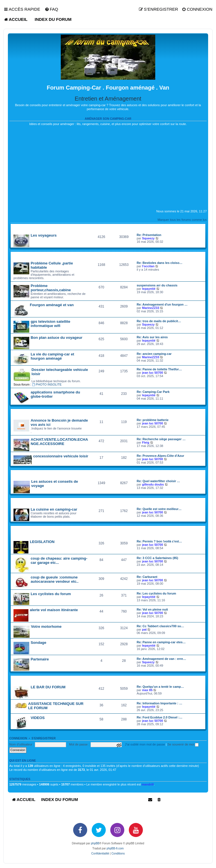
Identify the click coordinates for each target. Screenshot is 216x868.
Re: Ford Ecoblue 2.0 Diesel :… (160, 717)
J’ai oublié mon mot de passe (145, 744)
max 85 (147, 690)
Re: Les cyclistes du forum (156, 593)
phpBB (95, 843)
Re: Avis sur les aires (152, 337)
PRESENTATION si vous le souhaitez (38, 227)
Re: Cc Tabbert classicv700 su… (160, 626)
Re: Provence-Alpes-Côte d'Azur (160, 456)
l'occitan (148, 266)
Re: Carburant (147, 577)
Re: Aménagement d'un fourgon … (162, 304)
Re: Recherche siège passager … (161, 439)
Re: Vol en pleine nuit (152, 609)
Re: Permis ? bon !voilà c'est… (159, 541)
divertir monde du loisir (30, 679)
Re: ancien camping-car (154, 354)
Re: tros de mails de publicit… (159, 321)
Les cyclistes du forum (51, 594)
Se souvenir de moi (183, 744)
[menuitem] (51, 9)
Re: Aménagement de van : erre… (161, 659)
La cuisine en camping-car (54, 509)
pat (144, 629)
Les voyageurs (44, 235)
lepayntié (149, 289)
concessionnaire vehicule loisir (61, 456)
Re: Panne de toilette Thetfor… (159, 369)
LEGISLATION (42, 542)
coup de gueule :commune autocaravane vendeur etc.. (55, 579)
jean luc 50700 (153, 373)
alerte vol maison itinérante (54, 610)
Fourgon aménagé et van (52, 305)
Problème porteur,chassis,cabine (51, 288)
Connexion (18, 738)
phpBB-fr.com (115, 848)
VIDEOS (38, 718)
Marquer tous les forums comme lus (182, 220)
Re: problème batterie (153, 420)
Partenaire (40, 659)
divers (16, 501)
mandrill (148, 784)
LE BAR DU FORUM (48, 687)
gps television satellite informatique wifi (50, 324)
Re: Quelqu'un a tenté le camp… (160, 687)
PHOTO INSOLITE (47, 384)
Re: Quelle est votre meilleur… (159, 509)
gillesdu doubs (153, 484)
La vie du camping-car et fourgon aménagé (52, 356)
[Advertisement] (108, 170)
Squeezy (148, 238)
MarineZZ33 (151, 308)
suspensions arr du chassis (157, 285)
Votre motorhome (46, 626)
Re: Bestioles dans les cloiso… (160, 263)
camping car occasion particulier (39, 412)
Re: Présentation (149, 235)
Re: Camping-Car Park (153, 392)
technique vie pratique (29, 255)
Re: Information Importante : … (159, 703)
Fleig (146, 442)
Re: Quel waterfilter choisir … (158, 481)
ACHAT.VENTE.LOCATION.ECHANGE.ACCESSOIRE (59, 442)
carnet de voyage (25, 473)
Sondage (39, 643)
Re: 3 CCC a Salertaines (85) (157, 558)
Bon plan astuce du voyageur (57, 338)
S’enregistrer (44, 738)
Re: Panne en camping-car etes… (161, 642)
